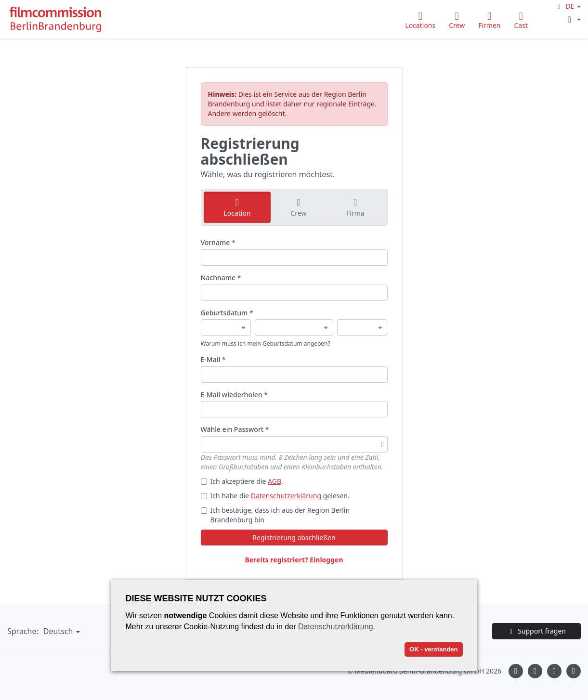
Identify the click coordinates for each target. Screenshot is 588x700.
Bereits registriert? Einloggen (294, 560)
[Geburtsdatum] (226, 327)
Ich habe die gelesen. (275, 496)
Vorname (218, 242)
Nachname (221, 278)
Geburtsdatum (227, 313)
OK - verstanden (433, 649)
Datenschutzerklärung (286, 496)
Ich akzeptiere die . (242, 481)
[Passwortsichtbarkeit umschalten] (382, 444)
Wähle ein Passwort (235, 429)
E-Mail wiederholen (234, 395)
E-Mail (213, 359)
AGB (274, 481)
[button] (568, 6)
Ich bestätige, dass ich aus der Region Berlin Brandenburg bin (275, 515)
